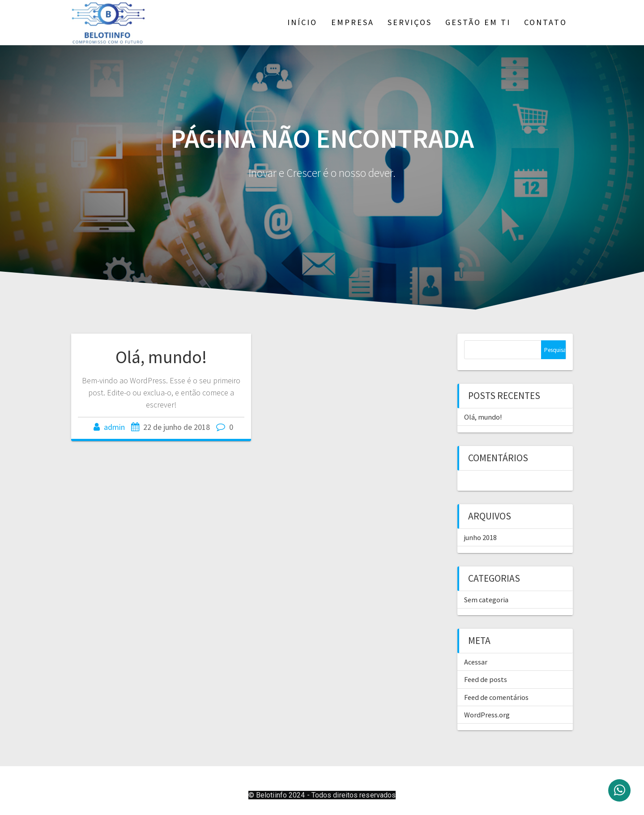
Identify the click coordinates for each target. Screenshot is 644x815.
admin (114, 427)
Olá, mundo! (161, 357)
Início (302, 22)
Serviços (410, 22)
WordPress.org (487, 715)
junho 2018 (480, 537)
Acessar (476, 662)
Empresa (353, 22)
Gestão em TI (478, 22)
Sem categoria (486, 600)
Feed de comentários (496, 697)
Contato (546, 22)
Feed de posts (486, 679)
